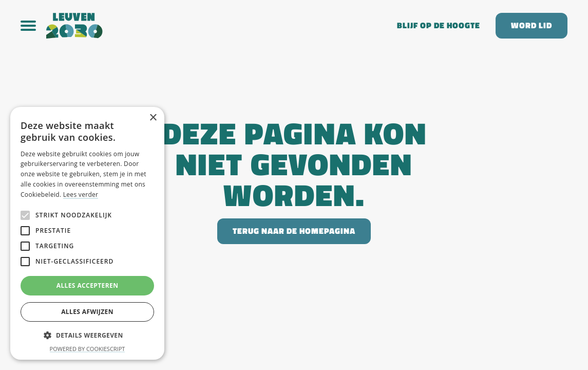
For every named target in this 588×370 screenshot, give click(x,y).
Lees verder (81, 195)
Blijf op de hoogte (439, 25)
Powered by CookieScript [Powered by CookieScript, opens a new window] (88, 349)
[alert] (87, 233)
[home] (214, 26)
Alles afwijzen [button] (87, 312)
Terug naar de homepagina (294, 231)
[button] (33, 26)
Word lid (532, 25)
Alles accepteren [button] (88, 285)
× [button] (153, 118)
